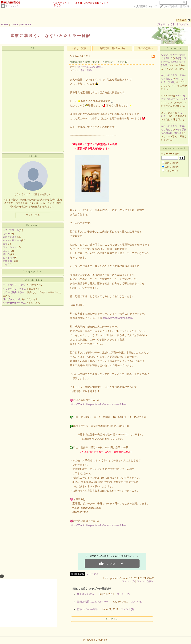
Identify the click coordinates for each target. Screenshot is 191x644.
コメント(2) (128, 581)
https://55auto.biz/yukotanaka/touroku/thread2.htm (98, 404)
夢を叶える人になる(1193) (91, 67)
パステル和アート (12, 240)
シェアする (92, 574)
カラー (6, 234)
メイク (6, 264)
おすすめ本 (9, 258)
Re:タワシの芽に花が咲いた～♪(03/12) (174, 99)
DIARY (14, 24)
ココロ (6, 251)
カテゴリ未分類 (11, 230)
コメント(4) (127, 609)
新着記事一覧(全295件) (112, 48)
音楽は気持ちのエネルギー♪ (93, 602)
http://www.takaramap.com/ (118, 318)
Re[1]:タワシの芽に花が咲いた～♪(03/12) (174, 62)
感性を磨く (9, 261)
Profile (33, 156)
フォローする (33, 215)
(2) (127, 62)
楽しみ (6, 254)
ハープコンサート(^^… (15, 285)
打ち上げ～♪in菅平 (87, 609)
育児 (5, 244)
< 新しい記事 (79, 48)
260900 (181, 20)
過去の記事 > (145, 48)
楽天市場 (185, 6)
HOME (5, 24)
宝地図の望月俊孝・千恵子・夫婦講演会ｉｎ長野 (97, 62)
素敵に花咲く (10, 237)
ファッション (12, 6)
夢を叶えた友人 (86, 594)
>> (145, 6)
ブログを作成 (171, 6)
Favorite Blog (33, 280)
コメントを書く (145, 581)
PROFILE (26, 24)
